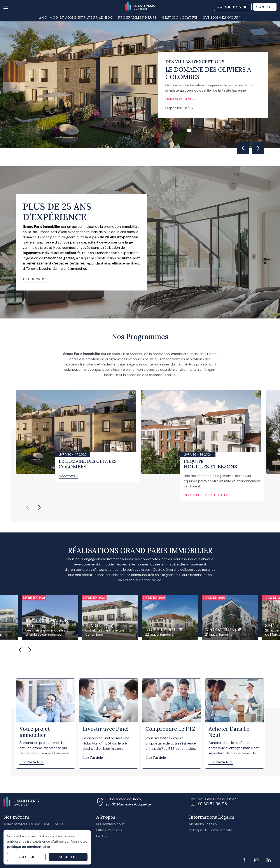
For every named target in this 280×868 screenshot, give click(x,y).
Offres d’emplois (109, 830)
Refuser (26, 857)
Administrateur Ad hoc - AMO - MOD (33, 824)
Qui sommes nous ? (112, 824)
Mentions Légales (203, 824)
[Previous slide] (27, 507)
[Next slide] (258, 148)
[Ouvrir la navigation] (8, 7)
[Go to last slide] (243, 148)
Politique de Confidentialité (211, 830)
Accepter (68, 857)
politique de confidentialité (29, 847)
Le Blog (102, 836)
